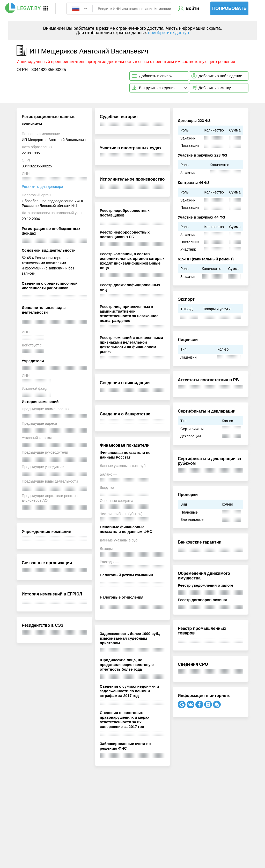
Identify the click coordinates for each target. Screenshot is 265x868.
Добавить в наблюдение (220, 76)
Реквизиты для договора (42, 187)
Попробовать (229, 8)
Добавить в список (156, 76)
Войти (192, 8)
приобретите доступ (168, 33)
